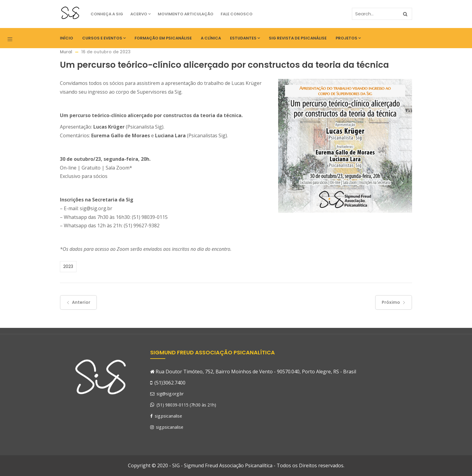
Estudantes (245, 38)
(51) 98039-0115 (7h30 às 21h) (186, 405)
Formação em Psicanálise (163, 38)
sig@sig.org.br (167, 394)
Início (67, 38)
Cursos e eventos (104, 38)
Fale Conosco (237, 14)
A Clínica (211, 38)
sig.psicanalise (166, 416)
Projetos (348, 38)
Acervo (140, 14)
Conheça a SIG (107, 14)
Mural (66, 52)
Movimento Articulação (186, 14)
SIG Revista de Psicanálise (298, 38)
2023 (68, 266)
